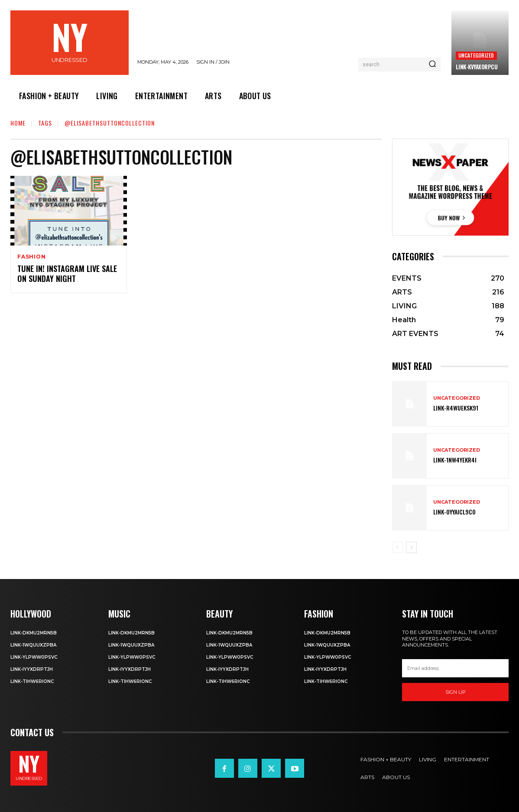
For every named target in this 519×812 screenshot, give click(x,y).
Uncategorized (476, 55)
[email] (455, 668)
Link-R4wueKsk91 (456, 408)
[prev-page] (397, 547)
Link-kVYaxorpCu (477, 67)
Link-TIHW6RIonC (32, 681)
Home (18, 123)
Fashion (32, 257)
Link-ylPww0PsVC (34, 657)
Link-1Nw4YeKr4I (455, 460)
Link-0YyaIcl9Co (454, 512)
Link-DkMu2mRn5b (34, 633)
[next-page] (411, 547)
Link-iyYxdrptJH (32, 669)
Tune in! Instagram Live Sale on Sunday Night (67, 273)
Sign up (456, 692)
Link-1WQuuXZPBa (33, 645)
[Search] (432, 65)
